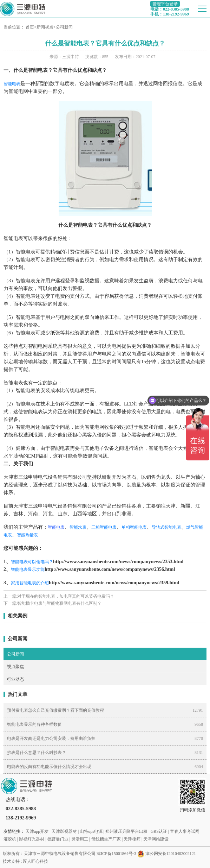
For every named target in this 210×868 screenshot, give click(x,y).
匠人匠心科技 (35, 861)
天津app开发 (37, 831)
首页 (30, 27)
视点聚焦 (15, 667)
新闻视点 (45, 27)
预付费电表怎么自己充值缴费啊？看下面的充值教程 (55, 710)
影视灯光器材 (32, 839)
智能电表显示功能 (28, 570)
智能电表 (12, 84)
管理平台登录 (165, 4)
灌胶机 (10, 839)
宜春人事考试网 (185, 831)
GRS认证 (159, 831)
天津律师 (132, 839)
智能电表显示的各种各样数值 (34, 724)
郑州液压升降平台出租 (126, 831)
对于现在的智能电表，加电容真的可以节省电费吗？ (66, 596)
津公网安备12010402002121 (171, 854)
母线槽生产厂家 (106, 839)
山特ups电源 (91, 831)
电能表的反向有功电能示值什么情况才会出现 (49, 767)
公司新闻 (64, 27)
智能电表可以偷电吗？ (32, 562)
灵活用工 (80, 839)
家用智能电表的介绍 (30, 583)
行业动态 (15, 679)
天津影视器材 (64, 831)
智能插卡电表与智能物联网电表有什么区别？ (59, 603)
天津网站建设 (156, 839)
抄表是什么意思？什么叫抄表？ (37, 753)
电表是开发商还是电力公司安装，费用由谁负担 (51, 738)
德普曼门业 (58, 839)
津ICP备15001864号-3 (116, 854)
